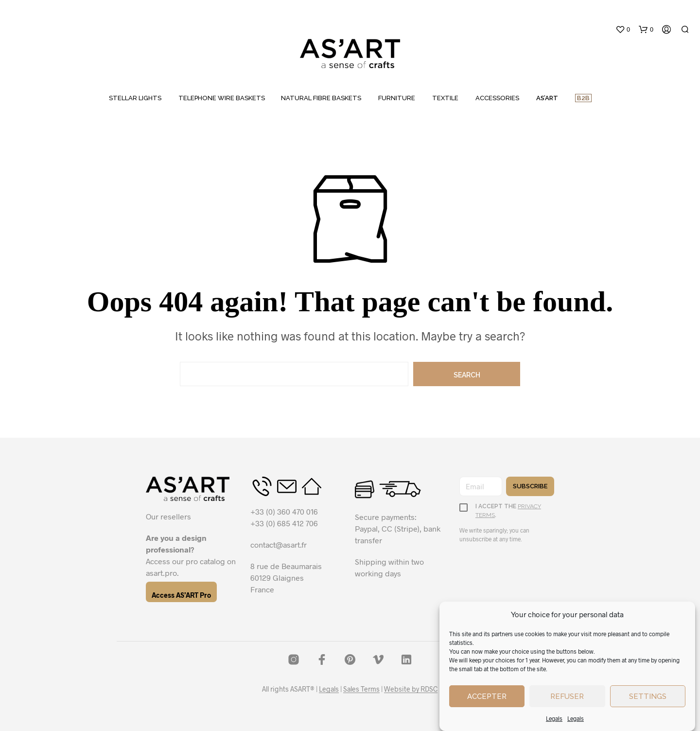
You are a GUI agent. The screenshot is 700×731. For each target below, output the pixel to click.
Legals (554, 718)
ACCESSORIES (497, 98)
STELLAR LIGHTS (135, 98)
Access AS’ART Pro (181, 595)
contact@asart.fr (279, 544)
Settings (648, 696)
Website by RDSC (411, 689)
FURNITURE (397, 98)
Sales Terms (361, 689)
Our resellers (168, 516)
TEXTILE (445, 98)
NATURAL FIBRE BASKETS (321, 98)
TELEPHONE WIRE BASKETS (222, 98)
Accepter (487, 696)
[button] (623, 30)
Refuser (567, 696)
